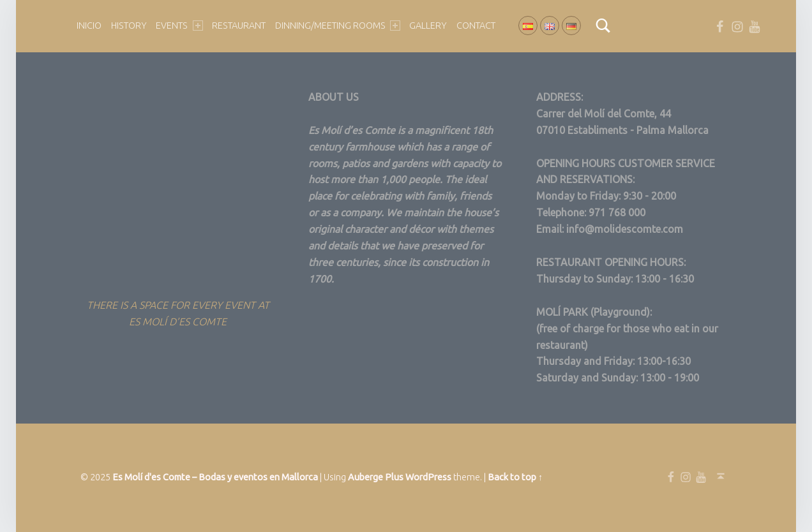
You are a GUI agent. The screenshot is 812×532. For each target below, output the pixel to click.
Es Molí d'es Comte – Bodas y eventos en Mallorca (215, 477)
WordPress (428, 477)
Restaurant (239, 26)
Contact (476, 26)
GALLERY (428, 26)
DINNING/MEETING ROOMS (338, 26)
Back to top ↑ (515, 477)
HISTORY (129, 26)
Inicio (89, 26)
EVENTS (179, 26)
